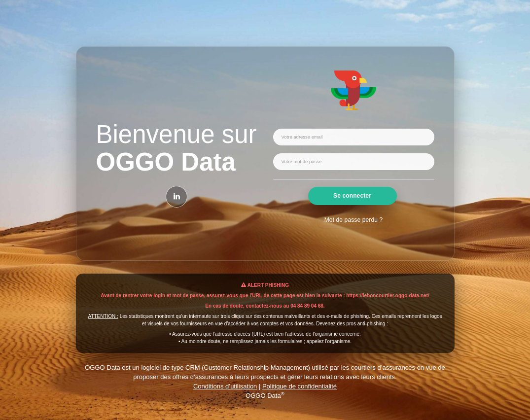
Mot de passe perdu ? (353, 220)
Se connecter (352, 196)
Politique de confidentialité (300, 386)
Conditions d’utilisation (225, 386)
